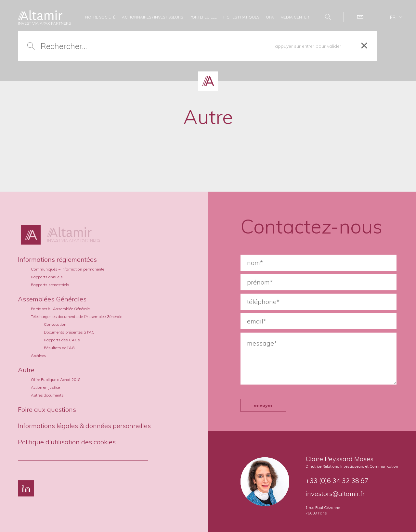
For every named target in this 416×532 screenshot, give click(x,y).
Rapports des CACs (62, 340)
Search (325, 17)
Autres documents (47, 395)
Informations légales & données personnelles (84, 426)
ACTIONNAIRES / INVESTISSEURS (152, 17)
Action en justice (45, 387)
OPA (270, 17)
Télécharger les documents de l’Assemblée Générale (77, 317)
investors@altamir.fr (335, 494)
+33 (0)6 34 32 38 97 (337, 481)
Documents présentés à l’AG (69, 332)
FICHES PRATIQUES (241, 17)
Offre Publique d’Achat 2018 (56, 380)
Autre (26, 370)
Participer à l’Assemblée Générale (60, 309)
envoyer (263, 405)
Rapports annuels (47, 277)
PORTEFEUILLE (203, 17)
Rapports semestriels (50, 285)
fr (393, 17)
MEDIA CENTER (295, 17)
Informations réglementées (57, 259)
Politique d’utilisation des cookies (67, 442)
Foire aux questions (47, 409)
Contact (357, 17)
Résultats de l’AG (59, 348)
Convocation (55, 324)
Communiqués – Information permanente (68, 269)
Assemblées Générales (52, 299)
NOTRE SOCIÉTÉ (100, 17)
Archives (39, 355)
